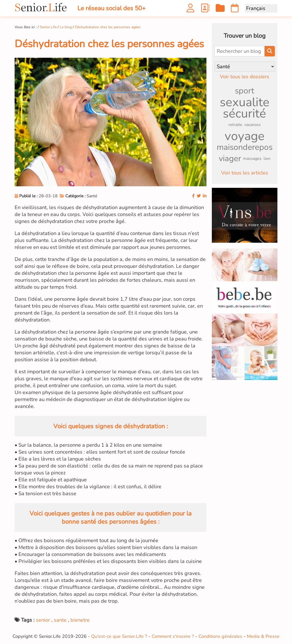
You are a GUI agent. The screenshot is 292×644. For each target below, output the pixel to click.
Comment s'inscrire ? (173, 636)
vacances (253, 125)
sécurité (244, 113)
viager (230, 158)
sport (244, 91)
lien (267, 159)
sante (60, 620)
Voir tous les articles (245, 173)
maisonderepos (245, 147)
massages (252, 159)
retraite (235, 125)
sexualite (245, 102)
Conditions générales (220, 636)
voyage (245, 136)
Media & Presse (263, 636)
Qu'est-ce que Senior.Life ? (119, 636)
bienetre (80, 620)
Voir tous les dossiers (244, 77)
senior (43, 620)
